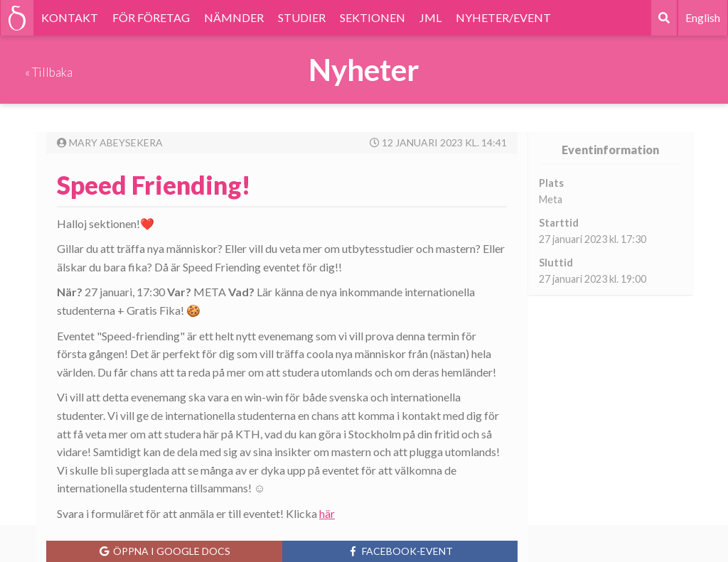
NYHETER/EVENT (503, 17)
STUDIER (302, 17)
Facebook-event (400, 551)
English (703, 17)
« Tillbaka (49, 72)
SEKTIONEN (373, 17)
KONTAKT (70, 17)
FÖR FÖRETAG (151, 17)
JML (430, 17)
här (327, 513)
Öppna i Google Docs (164, 551)
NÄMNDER (234, 17)
